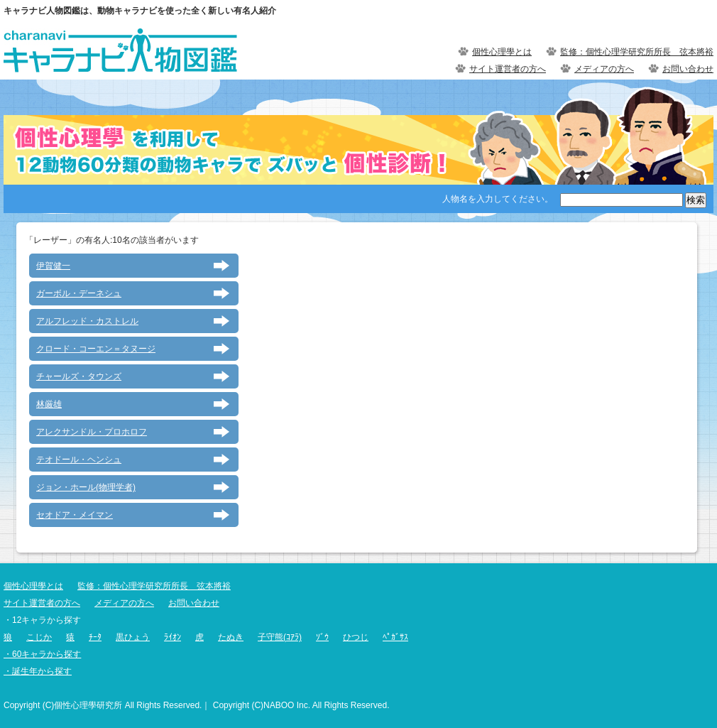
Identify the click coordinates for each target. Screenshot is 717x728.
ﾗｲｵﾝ (173, 637)
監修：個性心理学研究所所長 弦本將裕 (637, 52)
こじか (39, 637)
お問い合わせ (688, 69)
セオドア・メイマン (75, 515)
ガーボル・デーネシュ (79, 293)
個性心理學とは (502, 52)
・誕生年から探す (38, 671)
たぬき (231, 637)
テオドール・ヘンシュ (79, 460)
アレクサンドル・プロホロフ (92, 432)
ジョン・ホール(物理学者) (86, 487)
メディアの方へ (604, 69)
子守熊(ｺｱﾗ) (280, 637)
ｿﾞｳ (322, 637)
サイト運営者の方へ (508, 69)
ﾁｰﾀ (95, 637)
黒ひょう (133, 637)
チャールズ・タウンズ (79, 376)
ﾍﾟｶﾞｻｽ (395, 637)
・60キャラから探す (42, 654)
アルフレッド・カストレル (87, 321)
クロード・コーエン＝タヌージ (96, 349)
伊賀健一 (53, 266)
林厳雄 (49, 404)
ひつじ (356, 637)
